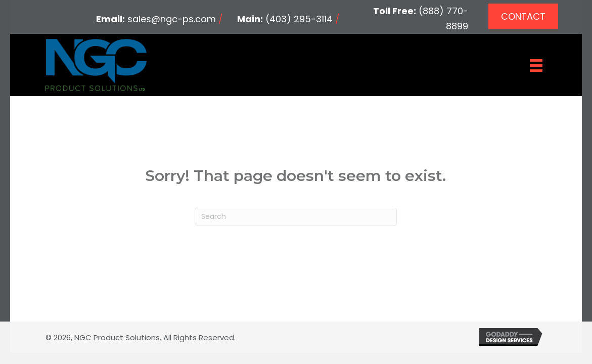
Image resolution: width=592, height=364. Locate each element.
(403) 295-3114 (299, 19)
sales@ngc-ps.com (172, 19)
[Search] (296, 217)
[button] (523, 16)
